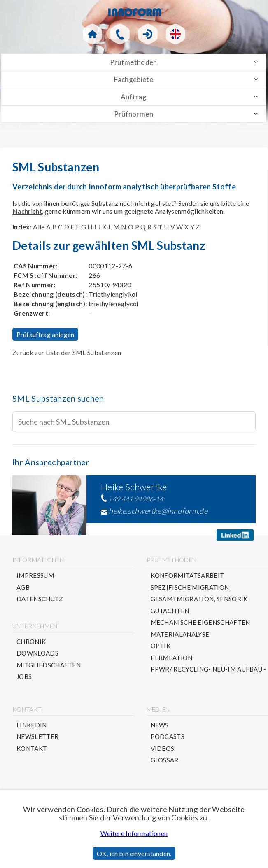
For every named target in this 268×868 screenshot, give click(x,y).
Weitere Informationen (134, 833)
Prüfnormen (134, 114)
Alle (39, 227)
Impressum (35, 576)
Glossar (165, 760)
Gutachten (170, 611)
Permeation (172, 658)
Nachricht (27, 211)
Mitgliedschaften (49, 665)
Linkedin (32, 725)
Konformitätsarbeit (188, 576)
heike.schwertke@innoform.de (158, 511)
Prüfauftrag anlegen (45, 334)
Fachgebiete (134, 80)
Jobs (24, 677)
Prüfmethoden (134, 62)
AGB (23, 588)
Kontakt (32, 749)
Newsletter (37, 737)
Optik (161, 646)
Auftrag (134, 97)
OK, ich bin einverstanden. (134, 853)
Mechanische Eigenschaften (200, 622)
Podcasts (168, 737)
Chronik (31, 642)
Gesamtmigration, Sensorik (199, 599)
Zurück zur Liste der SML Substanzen (67, 352)
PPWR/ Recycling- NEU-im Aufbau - (209, 669)
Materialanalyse (180, 634)
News (160, 725)
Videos (163, 749)
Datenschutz (40, 599)
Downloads (37, 653)
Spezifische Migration (190, 588)
